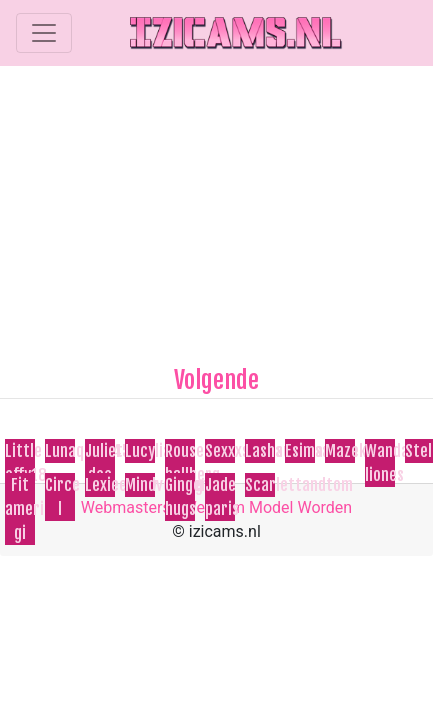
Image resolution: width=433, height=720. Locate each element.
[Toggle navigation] (44, 33)
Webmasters (126, 507)
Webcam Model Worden (268, 507)
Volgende (216, 380)
